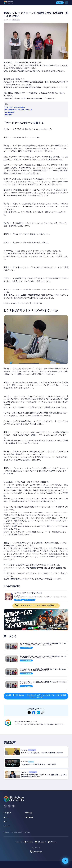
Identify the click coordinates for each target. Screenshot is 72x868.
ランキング (7, 813)
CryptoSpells (10, 112)
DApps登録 (29, 817)
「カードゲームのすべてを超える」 (16, 107)
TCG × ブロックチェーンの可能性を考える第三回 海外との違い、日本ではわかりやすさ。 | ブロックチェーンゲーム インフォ (43, 670)
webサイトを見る (29, 600)
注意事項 (28, 832)
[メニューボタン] (67, 3)
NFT (5, 822)
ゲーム (6, 817)
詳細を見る (18, 600)
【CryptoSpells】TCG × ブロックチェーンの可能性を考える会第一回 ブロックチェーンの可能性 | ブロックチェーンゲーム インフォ (43, 644)
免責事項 (6, 832)
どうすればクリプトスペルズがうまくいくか (19, 110)
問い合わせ (29, 813)
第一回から (9, 115)
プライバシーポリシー (17, 832)
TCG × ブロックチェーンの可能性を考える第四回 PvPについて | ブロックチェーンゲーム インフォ (43, 683)
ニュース (7, 826)
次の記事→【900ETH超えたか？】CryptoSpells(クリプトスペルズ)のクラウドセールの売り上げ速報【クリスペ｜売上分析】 (36, 696)
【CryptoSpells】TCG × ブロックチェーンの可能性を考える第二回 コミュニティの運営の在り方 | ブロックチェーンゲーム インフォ (43, 657)
